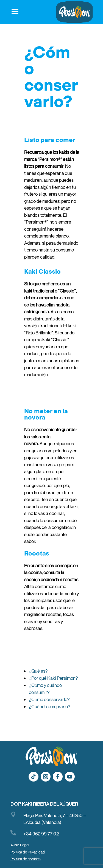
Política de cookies (26, 859)
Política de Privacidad (28, 852)
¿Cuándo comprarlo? (50, 706)
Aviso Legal (20, 845)
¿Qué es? (38, 671)
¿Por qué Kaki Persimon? (53, 678)
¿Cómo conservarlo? (49, 699)
